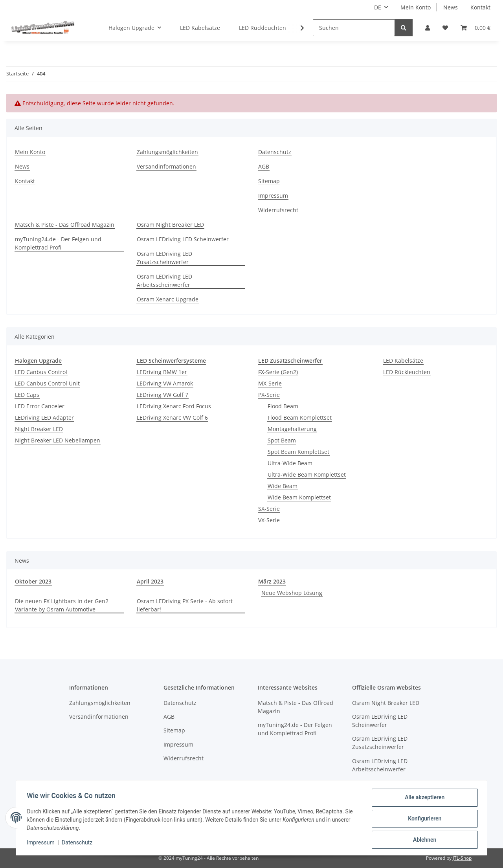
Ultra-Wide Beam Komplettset (307, 474)
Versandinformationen (166, 166)
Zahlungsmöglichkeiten (167, 152)
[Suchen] (354, 28)
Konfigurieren (423, 820)
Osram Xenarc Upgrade (168, 299)
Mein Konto (416, 7)
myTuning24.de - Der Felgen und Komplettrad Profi (58, 243)
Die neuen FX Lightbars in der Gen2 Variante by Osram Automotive (62, 605)
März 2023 (272, 581)
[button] (428, 28)
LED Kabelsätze (403, 361)
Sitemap (269, 181)
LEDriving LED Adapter (44, 417)
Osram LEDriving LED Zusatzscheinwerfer (164, 258)
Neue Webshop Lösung (292, 593)
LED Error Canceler (40, 406)
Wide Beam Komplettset (299, 497)
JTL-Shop (462, 858)
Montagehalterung (292, 429)
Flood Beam (283, 406)
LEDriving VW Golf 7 (162, 395)
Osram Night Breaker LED (170, 225)
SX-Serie (269, 509)
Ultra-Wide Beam (290, 463)
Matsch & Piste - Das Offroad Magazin (65, 225)
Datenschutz (79, 844)
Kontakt (480, 7)
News (451, 7)
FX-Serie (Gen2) (278, 372)
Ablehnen (423, 840)
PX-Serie (269, 395)
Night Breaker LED (39, 429)
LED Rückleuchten (407, 372)
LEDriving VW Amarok (165, 383)
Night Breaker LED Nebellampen (58, 440)
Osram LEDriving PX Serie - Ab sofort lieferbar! (185, 605)
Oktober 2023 (33, 581)
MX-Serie (270, 383)
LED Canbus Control (41, 372)
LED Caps (27, 395)
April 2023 (150, 581)
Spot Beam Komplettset (298, 452)
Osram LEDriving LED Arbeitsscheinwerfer (164, 281)
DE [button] (378, 7)
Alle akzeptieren (423, 799)
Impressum (42, 844)
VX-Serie (269, 520)
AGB (264, 166)
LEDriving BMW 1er (162, 372)
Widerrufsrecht (278, 210)
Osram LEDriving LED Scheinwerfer (183, 239)
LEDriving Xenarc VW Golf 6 (172, 417)
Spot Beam (282, 440)
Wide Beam (283, 486)
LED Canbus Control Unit (47, 383)
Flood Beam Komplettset (300, 417)
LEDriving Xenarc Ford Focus (174, 406)
